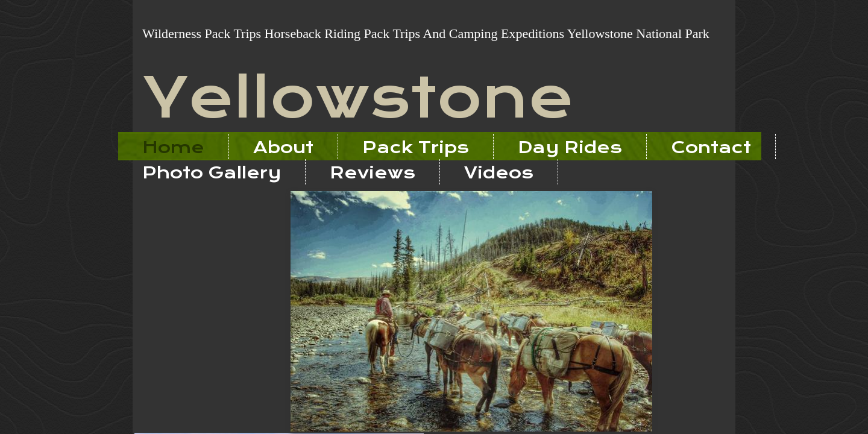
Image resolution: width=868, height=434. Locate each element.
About (283, 147)
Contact (711, 147)
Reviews (373, 173)
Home (173, 147)
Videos (499, 173)
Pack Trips (416, 147)
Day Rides (570, 147)
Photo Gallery (212, 173)
